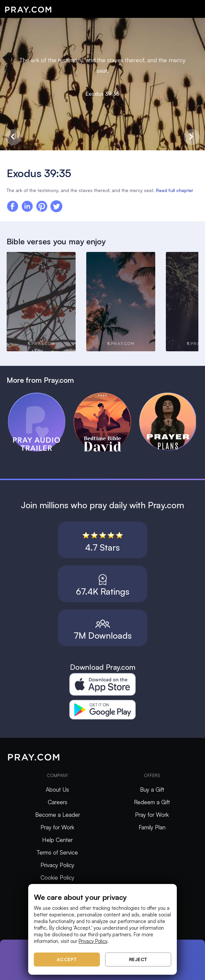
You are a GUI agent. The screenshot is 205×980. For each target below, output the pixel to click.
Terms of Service (57, 852)
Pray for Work (57, 827)
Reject (138, 959)
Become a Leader (58, 815)
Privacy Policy (57, 865)
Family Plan (152, 827)
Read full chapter (174, 190)
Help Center (57, 840)
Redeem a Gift (152, 802)
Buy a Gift (152, 789)
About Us (57, 789)
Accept (67, 959)
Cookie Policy (57, 878)
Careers (58, 802)
